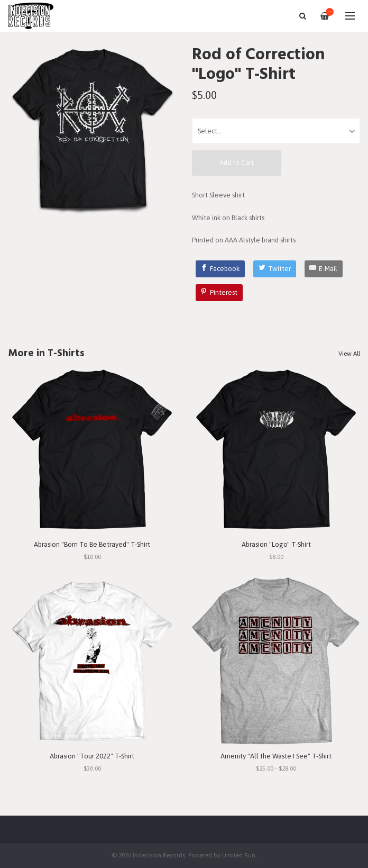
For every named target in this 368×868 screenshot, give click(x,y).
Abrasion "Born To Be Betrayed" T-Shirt (92, 544)
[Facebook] (220, 269)
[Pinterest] (219, 293)
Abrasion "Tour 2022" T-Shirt (92, 756)
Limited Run (239, 855)
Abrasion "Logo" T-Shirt (276, 544)
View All (349, 354)
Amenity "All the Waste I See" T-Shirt (276, 756)
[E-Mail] (324, 269)
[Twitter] (275, 269)
